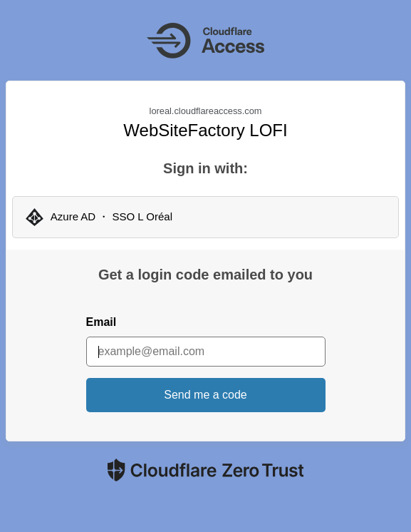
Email (102, 322)
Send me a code (205, 395)
